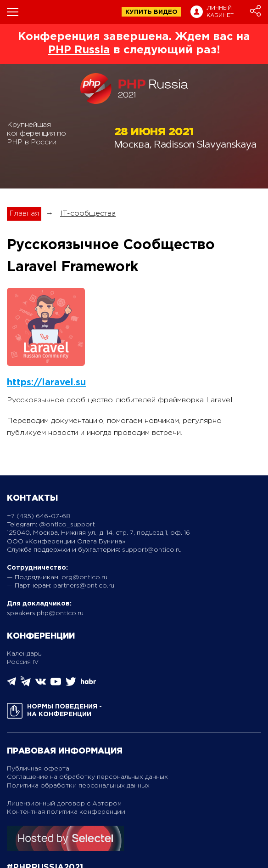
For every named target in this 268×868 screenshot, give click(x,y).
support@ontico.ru (152, 550)
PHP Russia (79, 50)
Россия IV (23, 662)
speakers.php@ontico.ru (45, 613)
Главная (24, 214)
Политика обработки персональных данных (78, 786)
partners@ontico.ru (84, 586)
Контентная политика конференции (66, 812)
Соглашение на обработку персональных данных (87, 777)
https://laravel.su (46, 383)
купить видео (151, 12)
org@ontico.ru (84, 577)
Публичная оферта (38, 769)
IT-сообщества (88, 214)
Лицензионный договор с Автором (64, 804)
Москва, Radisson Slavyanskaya (185, 146)
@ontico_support (67, 525)
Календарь (24, 654)
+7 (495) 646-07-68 (39, 516)
